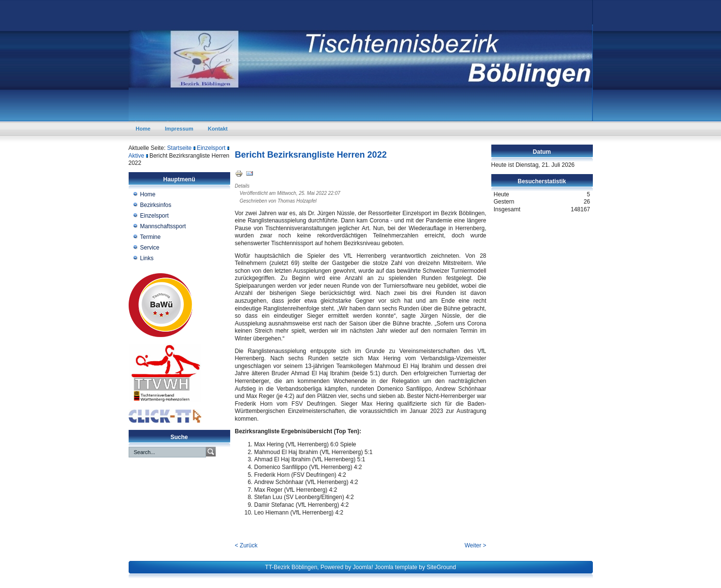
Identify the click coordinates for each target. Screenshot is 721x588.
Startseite (180, 148)
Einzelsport (211, 148)
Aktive (137, 156)
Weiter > (476, 545)
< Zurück (246, 545)
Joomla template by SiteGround (415, 567)
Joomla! (363, 567)
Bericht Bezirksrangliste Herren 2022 (311, 155)
